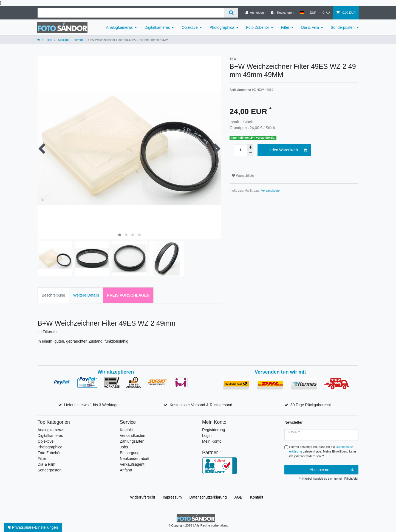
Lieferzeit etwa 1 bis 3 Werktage (91, 405)
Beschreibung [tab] (53, 295)
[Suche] (231, 13)
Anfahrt (126, 470)
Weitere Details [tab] (86, 295)
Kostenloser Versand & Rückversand (201, 405)
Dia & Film (310, 27)
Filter (285, 27)
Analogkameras (119, 27)
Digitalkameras (157, 27)
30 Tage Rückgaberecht (311, 405)
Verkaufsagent (132, 464)
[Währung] (313, 13)
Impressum (172, 497)
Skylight (63, 40)
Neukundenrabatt (135, 459)
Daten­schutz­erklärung (208, 497)
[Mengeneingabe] (240, 150)
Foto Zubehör (258, 27)
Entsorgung (130, 453)
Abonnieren (332, 470)
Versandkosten (271, 190)
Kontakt (126, 430)
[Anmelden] (255, 13)
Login (207, 436)
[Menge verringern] (250, 153)
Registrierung (213, 430)
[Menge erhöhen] (250, 147)
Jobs (124, 447)
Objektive (189, 27)
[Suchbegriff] (131, 13)
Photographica (222, 27)
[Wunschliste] (326, 13)
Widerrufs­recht (142, 497)
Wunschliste (243, 176)
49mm (78, 40)
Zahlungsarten (132, 441)
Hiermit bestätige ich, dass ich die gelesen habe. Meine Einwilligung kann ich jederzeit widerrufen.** (323, 451)
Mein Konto (212, 441)
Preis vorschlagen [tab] (128, 295)
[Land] (302, 13)
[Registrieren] (282, 13)
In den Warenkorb (287, 150)
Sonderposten (343, 27)
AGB (239, 497)
